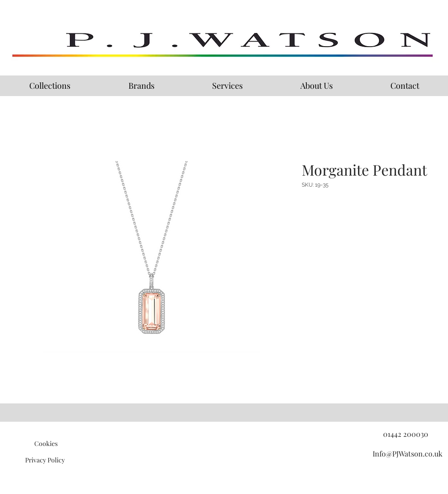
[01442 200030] (405, 434)
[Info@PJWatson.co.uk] (407, 454)
